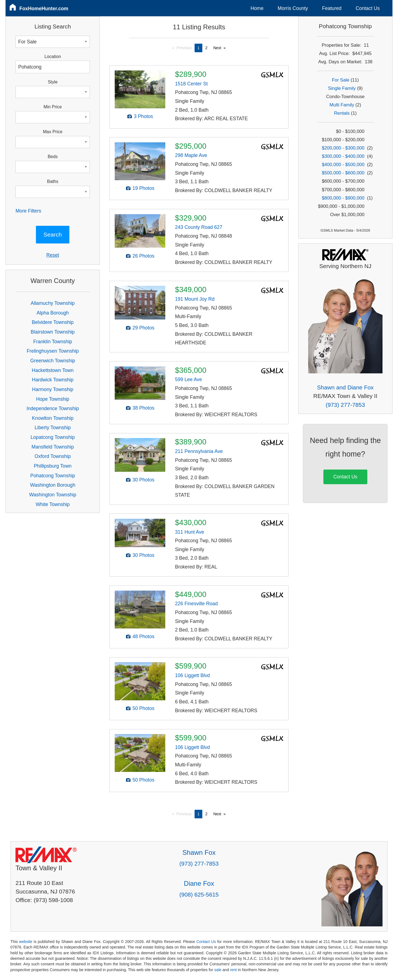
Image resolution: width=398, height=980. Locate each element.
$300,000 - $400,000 (343, 156)
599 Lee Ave (188, 379)
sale (218, 970)
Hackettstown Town (53, 370)
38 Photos (143, 408)
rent (233, 970)
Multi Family (342, 105)
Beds (53, 157)
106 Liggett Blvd (192, 675)
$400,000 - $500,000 (343, 165)
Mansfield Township (53, 447)
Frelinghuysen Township (53, 351)
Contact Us (368, 8)
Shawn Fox (199, 852)
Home (257, 8)
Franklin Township (53, 342)
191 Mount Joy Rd (195, 299)
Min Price (53, 107)
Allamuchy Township (53, 303)
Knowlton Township (53, 418)
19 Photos (143, 188)
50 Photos (143, 708)
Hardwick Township (53, 380)
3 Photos (143, 116)
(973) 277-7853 (345, 405)
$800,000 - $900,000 (343, 198)
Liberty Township (53, 428)
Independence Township (53, 408)
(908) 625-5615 (199, 894)
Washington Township (53, 495)
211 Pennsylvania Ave (199, 451)
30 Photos (143, 480)
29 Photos (143, 328)
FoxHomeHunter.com (44, 9)
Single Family (342, 88)
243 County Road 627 (199, 227)
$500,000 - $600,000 (343, 173)
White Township (53, 504)
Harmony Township (53, 389)
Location (53, 57)
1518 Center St (191, 84)
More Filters (28, 211)
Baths (53, 181)
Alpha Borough (53, 313)
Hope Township (53, 399)
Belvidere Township (53, 322)
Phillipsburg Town (53, 466)
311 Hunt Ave (189, 532)
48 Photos (143, 636)
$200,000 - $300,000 (343, 148)
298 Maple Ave (191, 155)
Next (217, 48)
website (26, 942)
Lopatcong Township (53, 437)
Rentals (342, 113)
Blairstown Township (53, 332)
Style (53, 82)
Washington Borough (53, 485)
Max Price (53, 132)
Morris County (293, 8)
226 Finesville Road (196, 604)
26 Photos (143, 256)
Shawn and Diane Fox (345, 387)
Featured (332, 8)
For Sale (341, 80)
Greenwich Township (53, 361)
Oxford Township (53, 456)
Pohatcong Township (53, 476)
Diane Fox (199, 883)
